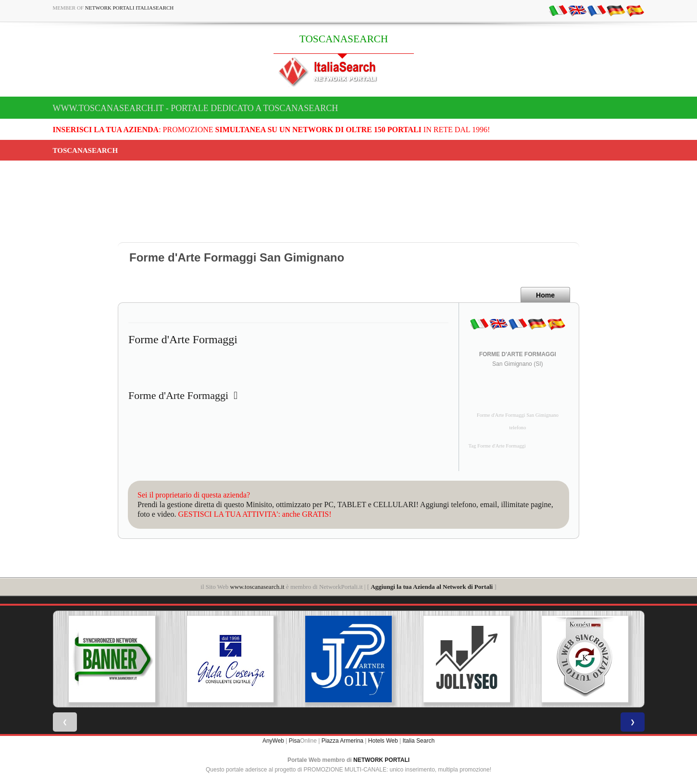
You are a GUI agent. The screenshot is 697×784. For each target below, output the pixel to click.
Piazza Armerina (342, 741)
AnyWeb (273, 741)
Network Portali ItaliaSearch (130, 8)
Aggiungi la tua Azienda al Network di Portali (432, 587)
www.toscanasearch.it (257, 587)
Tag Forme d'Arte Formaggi (497, 446)
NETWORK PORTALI (381, 760)
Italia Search (418, 741)
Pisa (294, 741)
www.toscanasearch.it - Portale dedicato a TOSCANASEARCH (196, 108)
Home (545, 295)
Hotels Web (383, 741)
